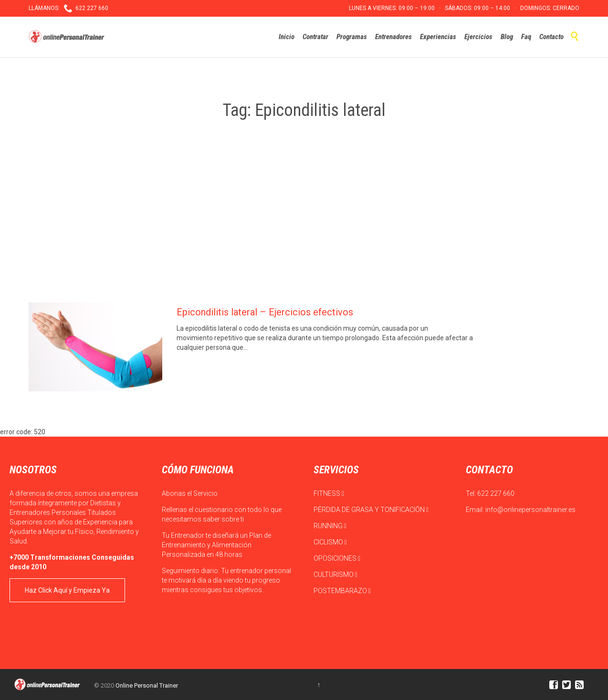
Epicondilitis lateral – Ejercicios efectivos (265, 312)
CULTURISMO (335, 575)
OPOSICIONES (337, 558)
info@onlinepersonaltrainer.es (530, 510)
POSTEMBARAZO (342, 591)
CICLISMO (330, 542)
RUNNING (330, 526)
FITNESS (329, 493)
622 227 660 (496, 493)
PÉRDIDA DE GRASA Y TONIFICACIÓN (371, 510)
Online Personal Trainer (147, 685)
